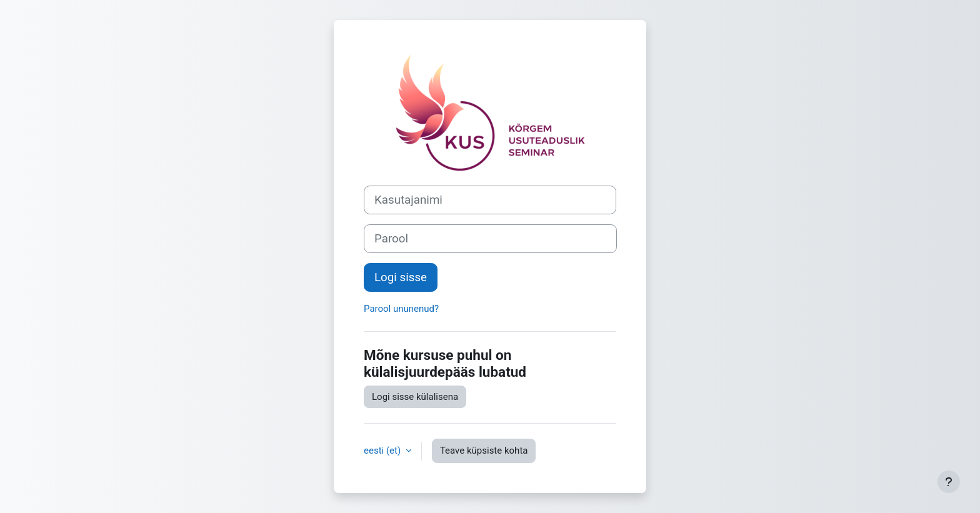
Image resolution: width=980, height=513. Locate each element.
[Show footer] (949, 482)
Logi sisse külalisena (415, 397)
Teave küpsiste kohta (484, 451)
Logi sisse (401, 277)
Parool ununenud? (401, 309)
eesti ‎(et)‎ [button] (383, 451)
